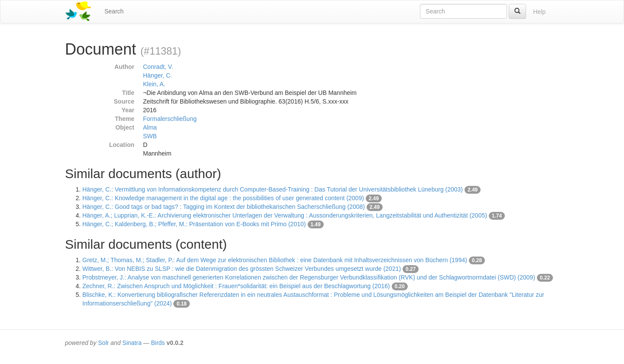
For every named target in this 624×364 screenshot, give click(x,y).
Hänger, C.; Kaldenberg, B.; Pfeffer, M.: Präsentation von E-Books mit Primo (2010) (194, 224)
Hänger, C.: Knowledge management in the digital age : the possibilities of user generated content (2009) (223, 198)
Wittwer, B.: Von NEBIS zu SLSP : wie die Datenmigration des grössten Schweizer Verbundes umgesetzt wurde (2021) (242, 269)
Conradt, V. (158, 67)
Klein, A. (154, 84)
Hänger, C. (158, 75)
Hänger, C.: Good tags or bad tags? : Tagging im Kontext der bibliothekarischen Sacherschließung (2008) (224, 207)
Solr (103, 343)
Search (114, 11)
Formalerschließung (170, 119)
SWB (150, 136)
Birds (158, 343)
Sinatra (132, 343)
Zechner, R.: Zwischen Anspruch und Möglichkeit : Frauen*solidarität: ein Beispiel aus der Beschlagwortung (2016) (236, 286)
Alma (150, 127)
